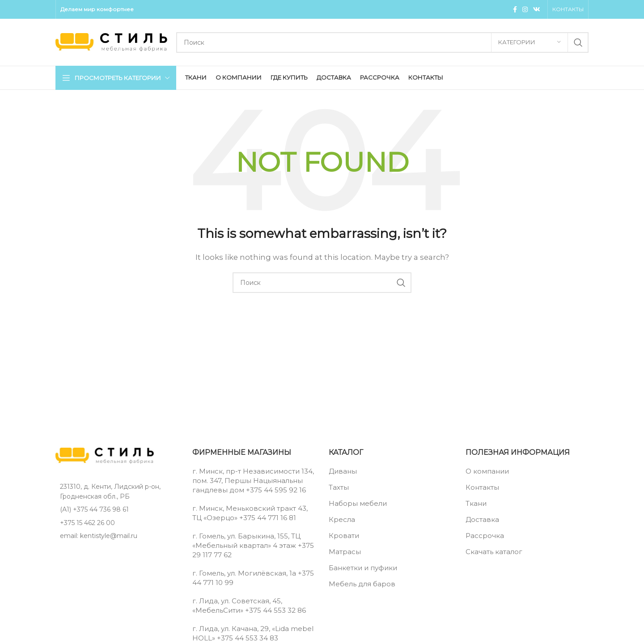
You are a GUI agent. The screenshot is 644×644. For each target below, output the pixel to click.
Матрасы (345, 552)
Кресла (342, 519)
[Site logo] (111, 41)
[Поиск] (382, 42)
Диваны (343, 471)
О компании (487, 471)
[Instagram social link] (525, 10)
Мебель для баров (362, 584)
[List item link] (117, 509)
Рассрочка (485, 536)
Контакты (482, 487)
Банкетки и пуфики (363, 568)
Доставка (482, 519)
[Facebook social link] (515, 10)
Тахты (339, 487)
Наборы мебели (358, 503)
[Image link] (105, 455)
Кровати (344, 536)
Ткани (476, 503)
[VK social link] (537, 10)
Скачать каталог (494, 552)
